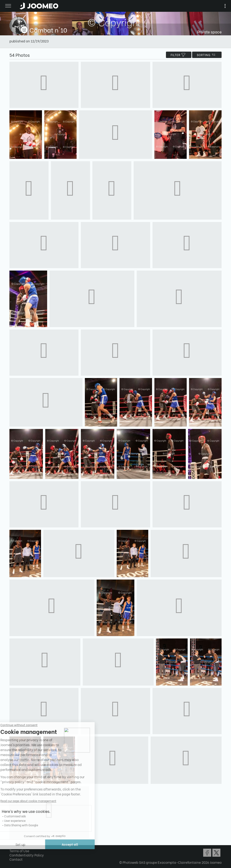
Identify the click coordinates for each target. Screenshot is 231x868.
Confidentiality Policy (27, 855)
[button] (12, 844)
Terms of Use (19, 851)
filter (179, 55)
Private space (209, 32)
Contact (16, 859)
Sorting (207, 55)
